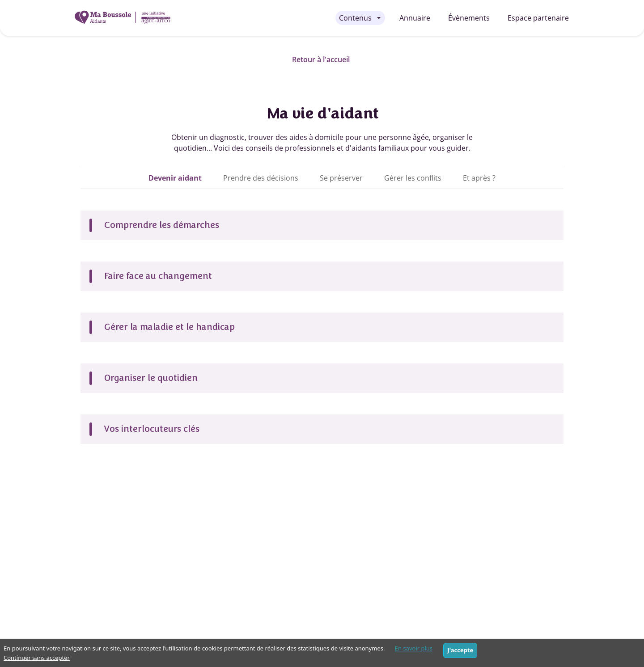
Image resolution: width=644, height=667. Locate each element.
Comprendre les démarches (161, 225)
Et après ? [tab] (479, 178)
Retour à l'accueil (321, 59)
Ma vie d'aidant (322, 113)
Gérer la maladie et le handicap (169, 327)
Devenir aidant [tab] (175, 178)
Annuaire (415, 18)
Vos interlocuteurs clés (151, 429)
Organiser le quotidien (150, 378)
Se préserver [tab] (341, 178)
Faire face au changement (158, 276)
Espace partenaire (538, 18)
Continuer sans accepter (37, 658)
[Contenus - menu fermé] (360, 18)
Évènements (469, 18)
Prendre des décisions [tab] (261, 178)
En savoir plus (414, 648)
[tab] (175, 178)
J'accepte (460, 650)
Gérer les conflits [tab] (413, 178)
